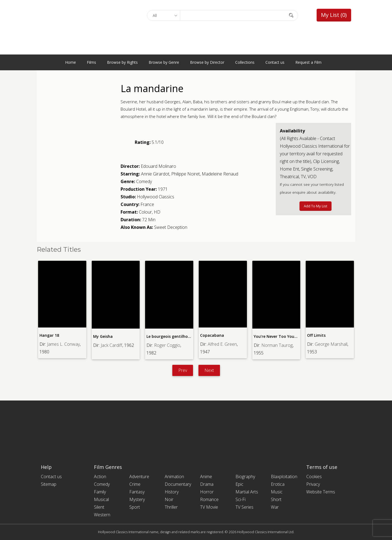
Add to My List (316, 206)
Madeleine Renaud (220, 174)
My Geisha (103, 336)
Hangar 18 (49, 335)
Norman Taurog (277, 345)
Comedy (144, 181)
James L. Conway (63, 344)
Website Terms (321, 492)
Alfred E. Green (222, 344)
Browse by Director (207, 62)
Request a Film (308, 62)
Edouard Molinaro (158, 166)
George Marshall (331, 344)
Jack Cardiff (111, 345)
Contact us (275, 62)
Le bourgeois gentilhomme (172, 336)
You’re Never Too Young (276, 336)
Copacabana (212, 335)
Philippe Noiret (186, 174)
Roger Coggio (167, 345)
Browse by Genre (164, 62)
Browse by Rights (122, 62)
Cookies (314, 477)
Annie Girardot (155, 174)
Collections (245, 62)
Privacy (313, 484)
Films (91, 62)
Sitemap (49, 484)
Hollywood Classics (156, 197)
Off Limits (316, 335)
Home (71, 62)
